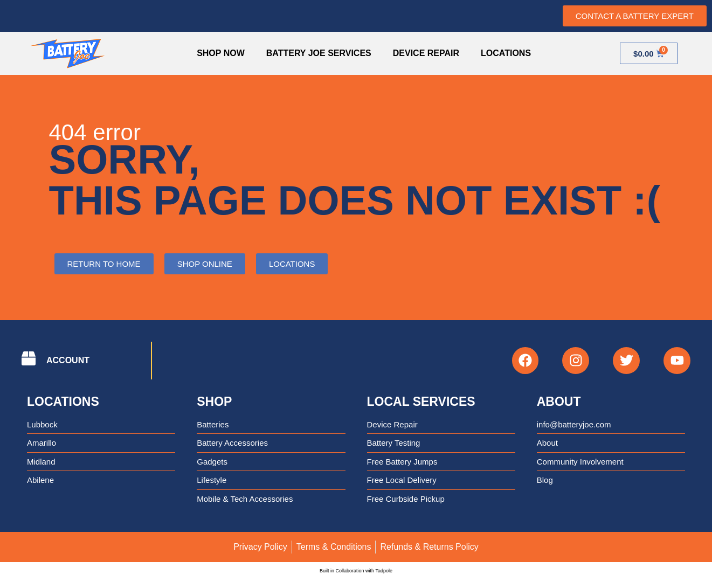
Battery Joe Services (319, 53)
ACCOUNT (68, 360)
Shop (214, 402)
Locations (506, 53)
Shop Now (221, 53)
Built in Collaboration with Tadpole (356, 571)
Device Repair (426, 53)
